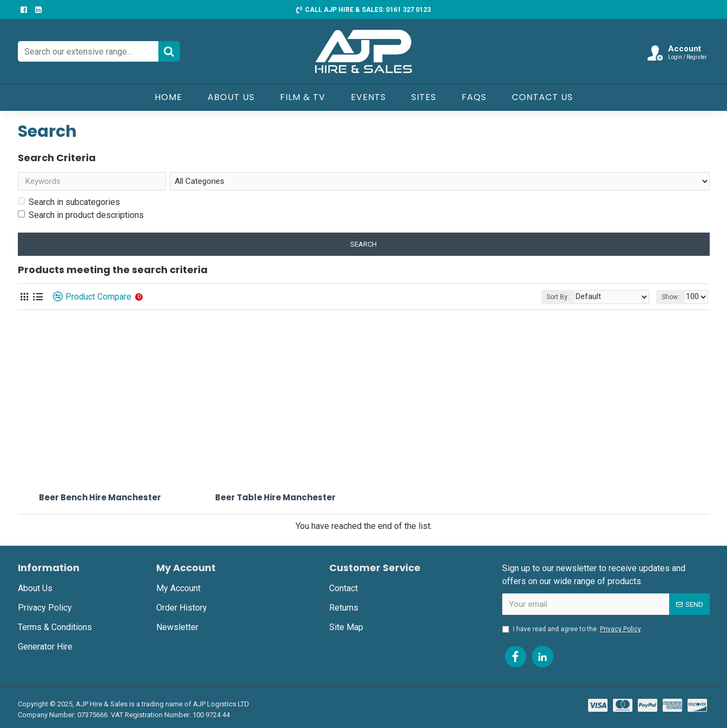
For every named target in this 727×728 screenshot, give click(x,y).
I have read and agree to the (572, 629)
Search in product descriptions (81, 217)
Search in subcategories (69, 204)
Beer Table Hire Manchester (275, 500)
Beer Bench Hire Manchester (100, 500)
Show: (672, 299)
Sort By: (570, 299)
